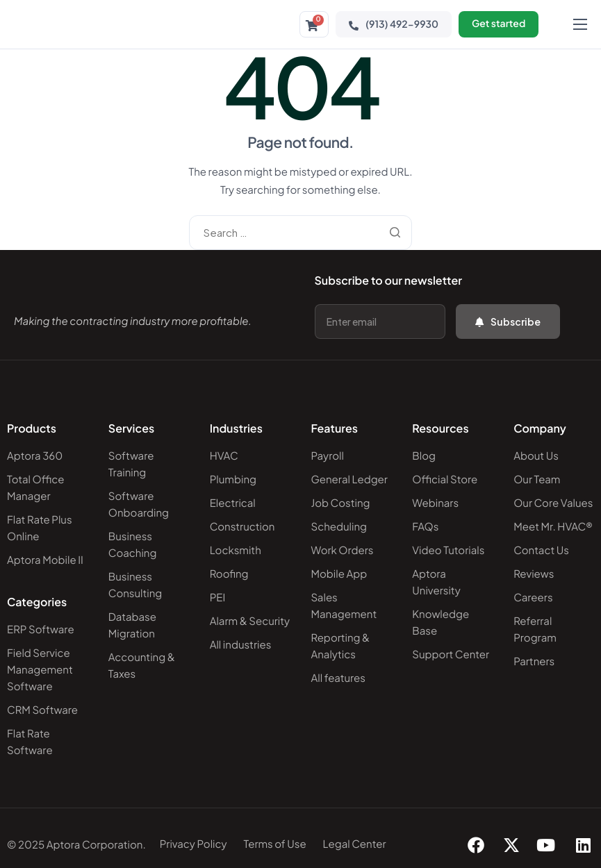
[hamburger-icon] (580, 24)
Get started (498, 24)
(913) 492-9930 (393, 24)
